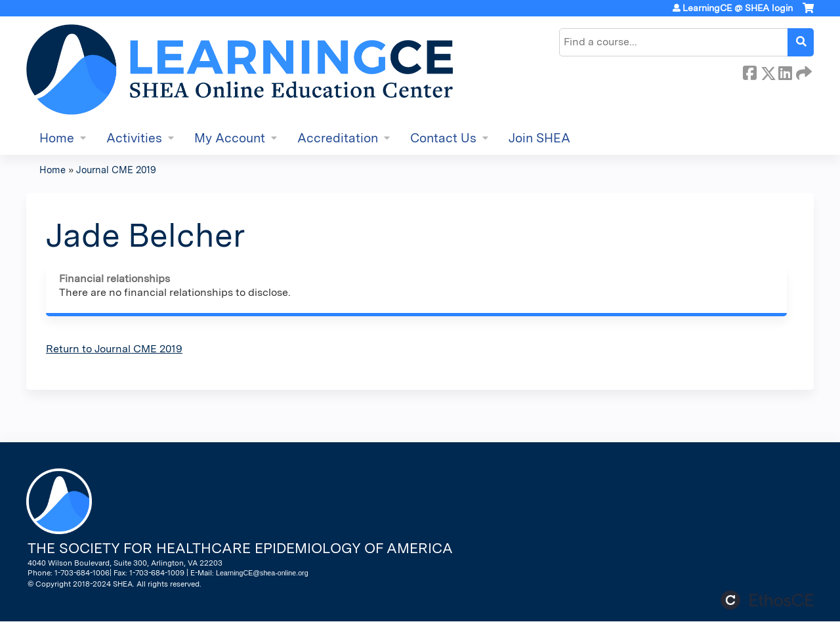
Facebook (749, 71)
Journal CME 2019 (116, 170)
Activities (134, 138)
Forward (803, 71)
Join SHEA (539, 138)
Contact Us (443, 138)
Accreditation (338, 138)
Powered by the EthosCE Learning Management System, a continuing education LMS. (767, 600)
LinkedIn (785, 71)
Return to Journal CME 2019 (114, 349)
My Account (230, 138)
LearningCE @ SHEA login (738, 8)
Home (57, 138)
